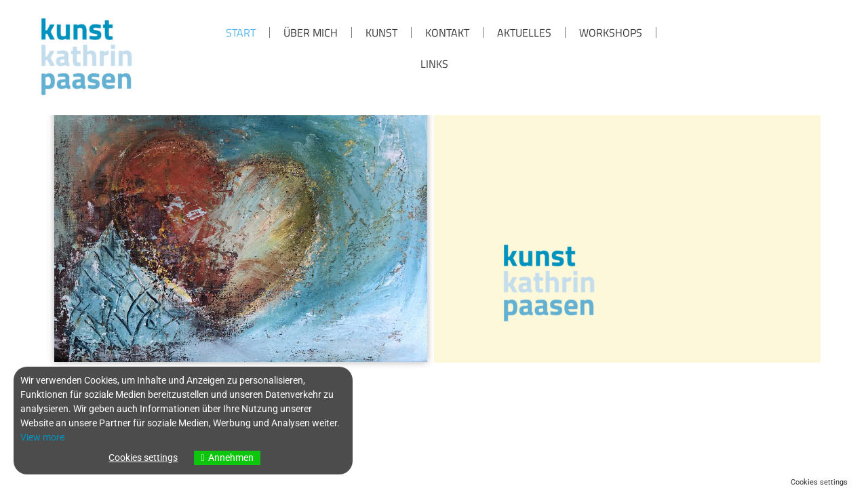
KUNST (381, 33)
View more (42, 437)
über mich (311, 33)
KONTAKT (447, 33)
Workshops (611, 33)
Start (241, 33)
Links (434, 64)
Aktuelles (524, 33)
